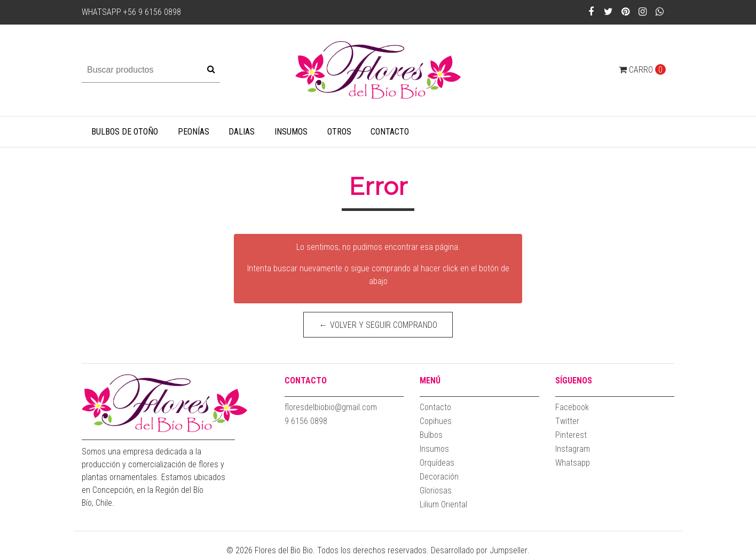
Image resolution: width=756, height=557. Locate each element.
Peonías (194, 132)
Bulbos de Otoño (125, 132)
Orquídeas (437, 463)
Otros (339, 132)
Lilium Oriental (443, 504)
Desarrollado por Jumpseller (479, 550)
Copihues (436, 421)
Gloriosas (436, 491)
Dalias (242, 132)
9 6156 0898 (306, 421)
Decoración (439, 477)
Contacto (390, 132)
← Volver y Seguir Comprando (378, 325)
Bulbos (431, 435)
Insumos (291, 132)
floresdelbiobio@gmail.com (331, 407)
